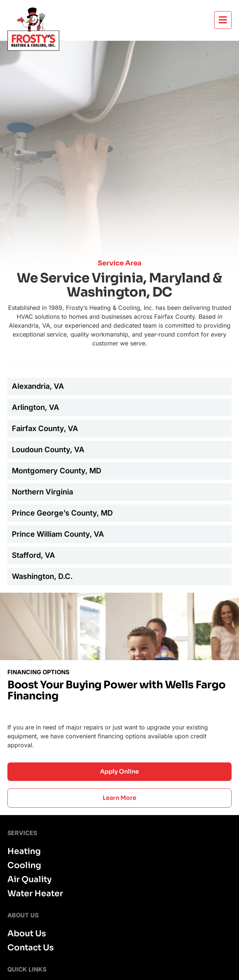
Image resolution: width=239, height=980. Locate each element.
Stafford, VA (34, 555)
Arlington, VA (36, 407)
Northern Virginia (42, 492)
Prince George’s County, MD (62, 513)
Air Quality (29, 880)
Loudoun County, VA (48, 450)
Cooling (24, 865)
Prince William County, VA (58, 534)
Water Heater (35, 894)
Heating (24, 851)
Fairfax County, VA (45, 428)
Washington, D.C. (42, 576)
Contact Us (31, 948)
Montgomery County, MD (57, 471)
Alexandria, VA (38, 386)
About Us (27, 934)
